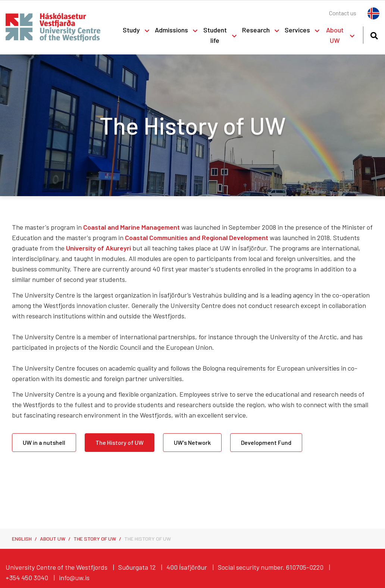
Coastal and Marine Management (132, 227)
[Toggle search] (374, 34)
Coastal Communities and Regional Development (197, 238)
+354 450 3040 (27, 578)
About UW (53, 539)
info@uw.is (74, 578)
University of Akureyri (98, 248)
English (22, 539)
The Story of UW (95, 539)
